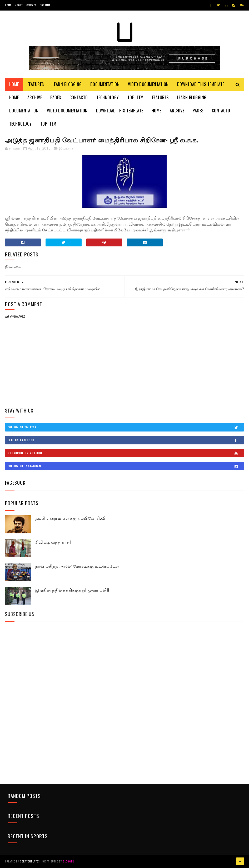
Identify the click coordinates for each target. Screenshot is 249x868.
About (19, 5)
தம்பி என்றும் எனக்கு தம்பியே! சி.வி (71, 518)
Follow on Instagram (126, 466)
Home (8, 5)
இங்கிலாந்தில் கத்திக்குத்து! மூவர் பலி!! (72, 590)
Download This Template (201, 84)
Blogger (68, 861)
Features (36, 84)
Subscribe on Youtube (126, 453)
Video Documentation (148, 84)
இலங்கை (66, 148)
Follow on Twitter (126, 427)
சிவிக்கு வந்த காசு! (53, 542)
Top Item (45, 5)
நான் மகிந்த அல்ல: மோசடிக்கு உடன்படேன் (78, 566)
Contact (31, 5)
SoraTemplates (30, 861)
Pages (56, 97)
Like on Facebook (126, 440)
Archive (35, 97)
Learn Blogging (67, 84)
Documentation (105, 84)
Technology (108, 97)
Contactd (79, 97)
